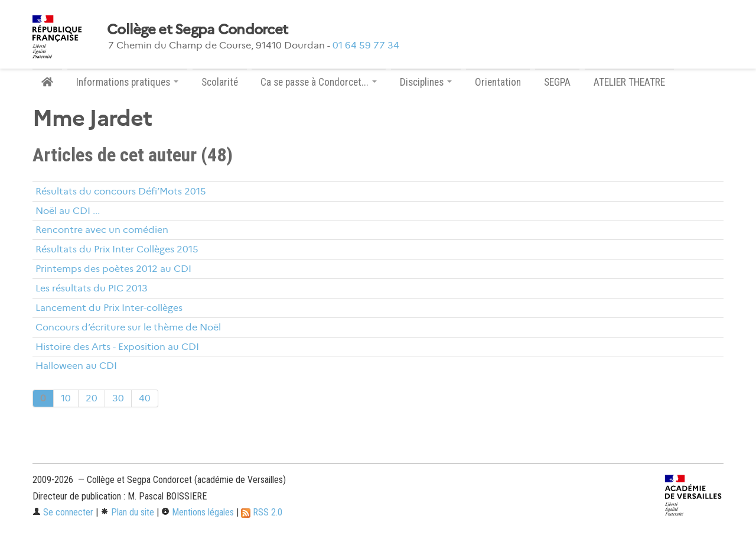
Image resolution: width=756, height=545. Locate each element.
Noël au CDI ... (68, 211)
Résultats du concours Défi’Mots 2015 (121, 191)
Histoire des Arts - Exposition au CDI (117, 347)
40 (145, 398)
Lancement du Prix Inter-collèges (109, 308)
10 (66, 398)
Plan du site (127, 512)
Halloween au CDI (76, 366)
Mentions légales (198, 512)
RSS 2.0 (262, 512)
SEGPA (557, 82)
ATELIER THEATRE (629, 82)
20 (92, 398)
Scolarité (220, 82)
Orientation (498, 82)
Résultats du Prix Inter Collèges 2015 (117, 249)
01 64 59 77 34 (366, 45)
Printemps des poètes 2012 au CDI (113, 269)
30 (118, 398)
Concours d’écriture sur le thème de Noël (128, 327)
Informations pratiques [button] (127, 82)
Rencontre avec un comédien (102, 230)
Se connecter (63, 512)
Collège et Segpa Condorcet (197, 30)
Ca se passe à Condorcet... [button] (319, 82)
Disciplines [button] (426, 82)
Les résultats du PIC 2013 (92, 288)
